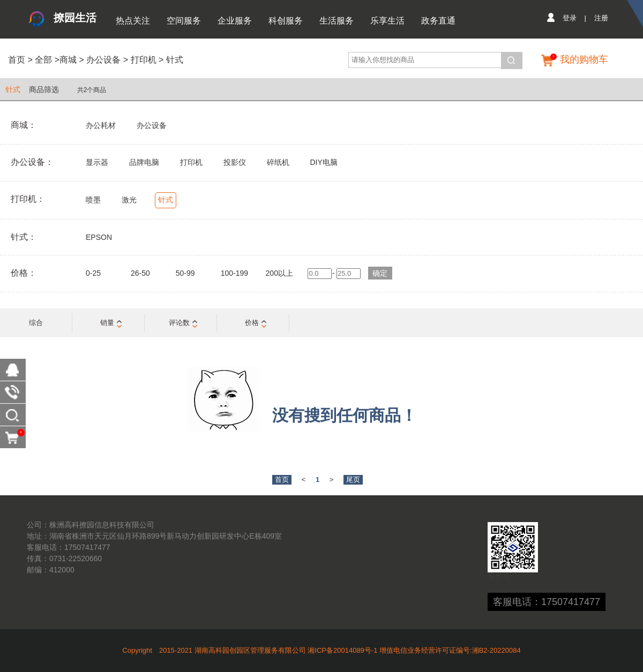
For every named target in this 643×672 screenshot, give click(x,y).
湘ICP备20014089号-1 (342, 650)
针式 (175, 60)
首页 (17, 60)
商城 (68, 60)
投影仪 (235, 162)
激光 (129, 200)
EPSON (99, 237)
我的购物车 (584, 59)
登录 (570, 18)
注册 (601, 18)
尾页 (353, 480)
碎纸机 (278, 162)
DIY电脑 (323, 162)
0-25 (93, 273)
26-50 (140, 273)
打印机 (144, 60)
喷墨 (93, 200)
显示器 (97, 162)
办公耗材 (101, 125)
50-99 (185, 273)
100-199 (234, 273)
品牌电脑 (144, 162)
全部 (42, 60)
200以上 (279, 273)
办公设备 (103, 60)
